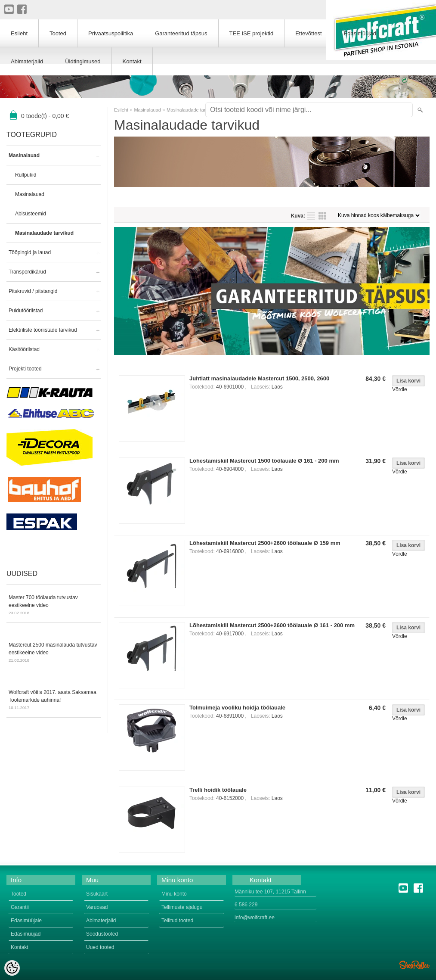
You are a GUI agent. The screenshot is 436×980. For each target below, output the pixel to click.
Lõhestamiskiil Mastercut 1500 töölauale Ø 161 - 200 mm (264, 461)
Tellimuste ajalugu (182, 907)
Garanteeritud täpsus (181, 33)
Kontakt (132, 61)
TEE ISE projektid (252, 33)
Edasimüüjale (26, 921)
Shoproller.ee (414, 965)
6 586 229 (246, 905)
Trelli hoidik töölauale (218, 790)
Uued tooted (100, 947)
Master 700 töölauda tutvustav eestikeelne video (54, 606)
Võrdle (400, 389)
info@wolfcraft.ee (255, 918)
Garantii (20, 907)
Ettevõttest (308, 33)
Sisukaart (97, 894)
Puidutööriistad (26, 311)
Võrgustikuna (322, 216)
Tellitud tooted (177, 921)
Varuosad (97, 907)
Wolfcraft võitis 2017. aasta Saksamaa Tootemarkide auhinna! (54, 700)
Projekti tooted (25, 369)
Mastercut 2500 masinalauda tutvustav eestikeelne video (54, 653)
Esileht (121, 110)
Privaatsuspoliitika (111, 33)
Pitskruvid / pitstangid (33, 291)
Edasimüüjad (360, 33)
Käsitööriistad (24, 349)
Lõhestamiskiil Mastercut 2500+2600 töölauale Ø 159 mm (265, 543)
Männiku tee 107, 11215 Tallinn (270, 892)
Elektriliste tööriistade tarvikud (43, 330)
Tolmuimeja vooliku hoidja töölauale (237, 708)
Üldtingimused (83, 61)
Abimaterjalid (27, 61)
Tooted (58, 33)
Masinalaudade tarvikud (44, 233)
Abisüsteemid (31, 214)
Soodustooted (102, 934)
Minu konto (174, 894)
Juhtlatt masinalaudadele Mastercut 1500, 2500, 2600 (259, 378)
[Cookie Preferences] (12, 968)
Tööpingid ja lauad (30, 252)
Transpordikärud (27, 272)
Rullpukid (26, 175)
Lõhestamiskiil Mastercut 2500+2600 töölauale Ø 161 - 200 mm (272, 625)
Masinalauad (24, 156)
